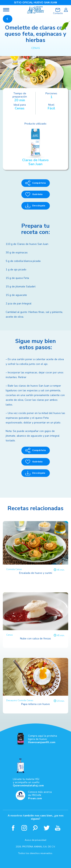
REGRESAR (8, 19)
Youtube (58, 828)
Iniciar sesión (66, 10)
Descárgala (35, 206)
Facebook (13, 828)
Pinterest (35, 828)
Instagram (24, 828)
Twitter (47, 828)
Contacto (58, 13)
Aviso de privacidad (35, 840)
